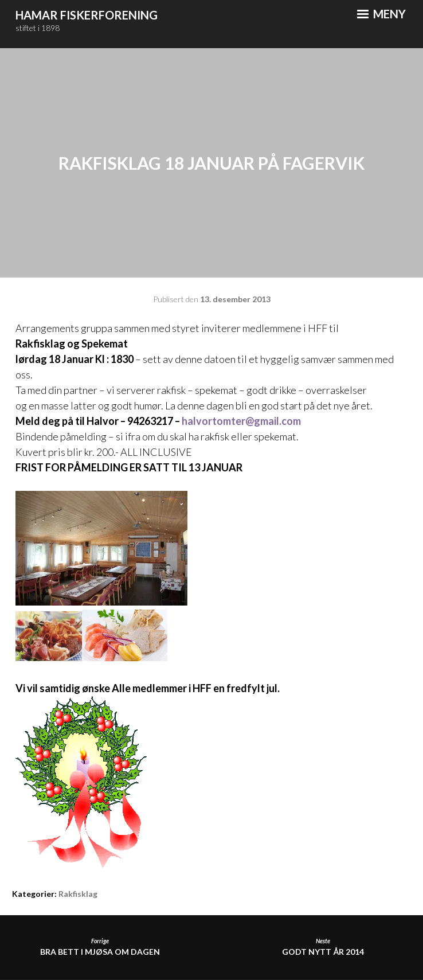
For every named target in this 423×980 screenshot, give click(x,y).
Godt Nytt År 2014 (323, 947)
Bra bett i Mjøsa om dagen (100, 947)
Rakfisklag (78, 894)
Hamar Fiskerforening (87, 15)
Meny (381, 14)
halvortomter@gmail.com (241, 421)
